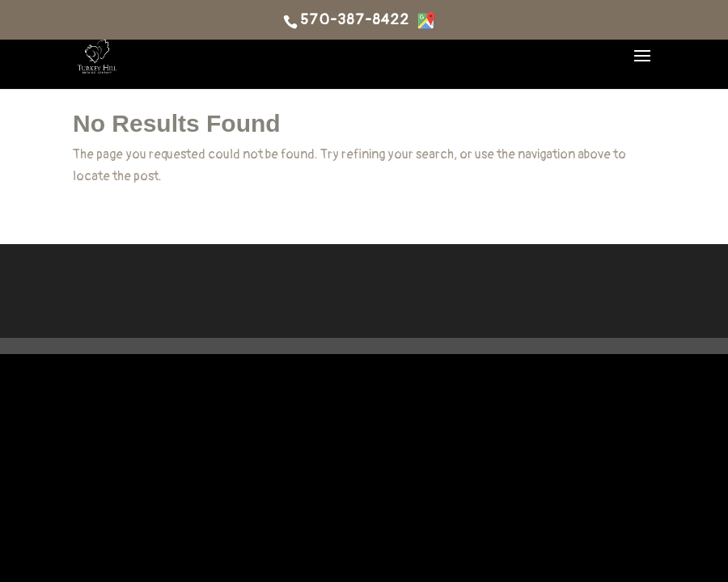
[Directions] (426, 20)
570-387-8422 (355, 20)
